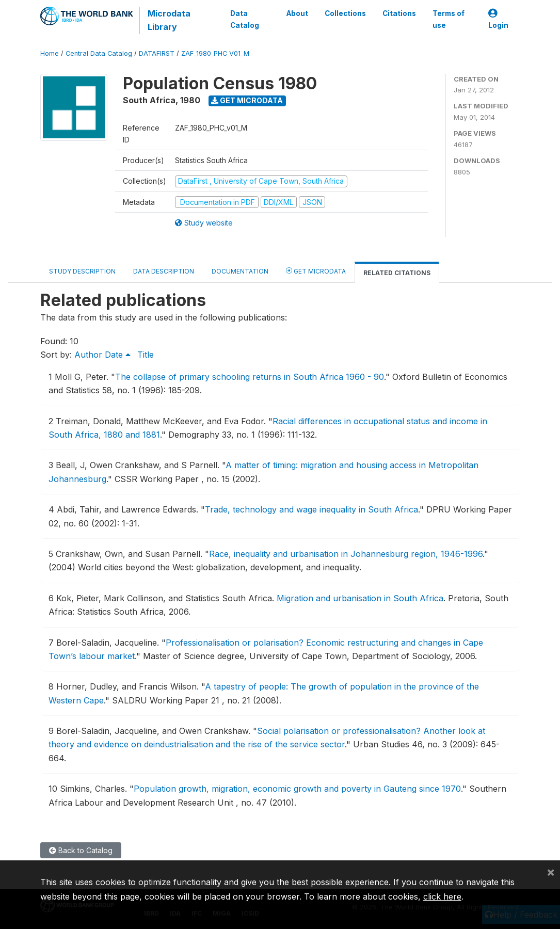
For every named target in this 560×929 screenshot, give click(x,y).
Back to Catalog (81, 850)
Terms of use (449, 19)
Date (118, 355)
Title (146, 355)
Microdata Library (169, 20)
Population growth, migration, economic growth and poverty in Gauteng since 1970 (297, 789)
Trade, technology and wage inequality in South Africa (311, 509)
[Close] (551, 872)
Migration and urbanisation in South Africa (360, 598)
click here (442, 896)
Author (88, 355)
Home (50, 53)
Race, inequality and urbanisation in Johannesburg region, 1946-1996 (346, 554)
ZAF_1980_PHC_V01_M (215, 53)
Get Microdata (247, 100)
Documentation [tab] (240, 271)
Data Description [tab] (164, 271)
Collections (345, 13)
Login (498, 19)
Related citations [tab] (397, 273)
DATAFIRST (157, 53)
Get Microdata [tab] (316, 271)
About (297, 13)
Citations (399, 13)
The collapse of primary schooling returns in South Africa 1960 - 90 (250, 377)
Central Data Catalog (99, 53)
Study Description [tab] (82, 271)
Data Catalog (245, 19)
